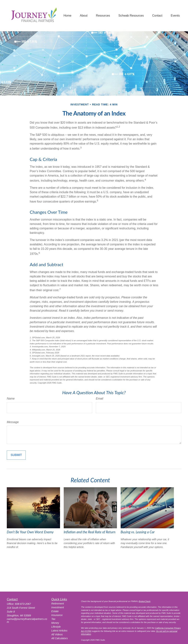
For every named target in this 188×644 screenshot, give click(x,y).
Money (55, 623)
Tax (53, 619)
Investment (58, 607)
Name (11, 399)
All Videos (57, 634)
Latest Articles (59, 631)
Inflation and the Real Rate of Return (90, 532)
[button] (67, 16)
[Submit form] (16, 455)
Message (13, 422)
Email (100, 399)
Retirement (58, 604)
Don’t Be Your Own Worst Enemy (30, 532)
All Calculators (60, 638)
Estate (55, 611)
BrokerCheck (145, 601)
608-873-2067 (23, 604)
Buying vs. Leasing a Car (138, 532)
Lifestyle (56, 627)
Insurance (57, 615)
